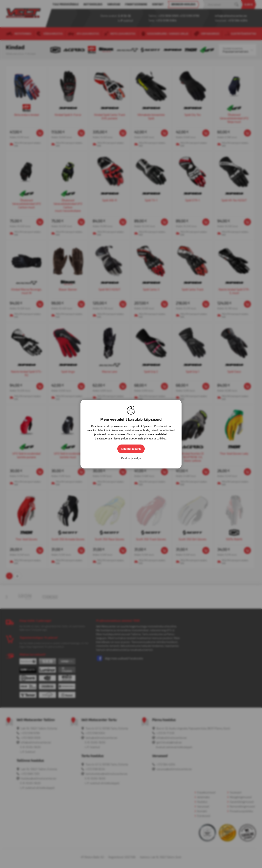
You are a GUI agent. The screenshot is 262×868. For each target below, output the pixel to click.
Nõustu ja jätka (131, 449)
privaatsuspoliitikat (155, 438)
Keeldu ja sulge (131, 458)
